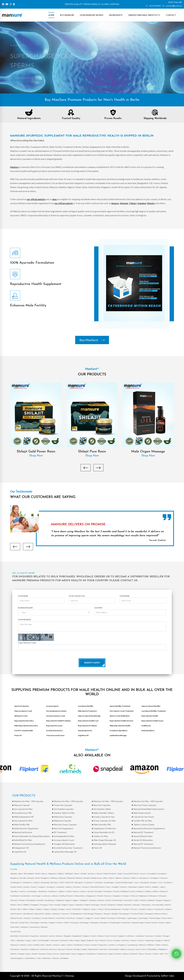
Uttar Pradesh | (16, 914)
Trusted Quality (71, 118)
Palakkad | (151, 900)
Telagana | (86, 909)
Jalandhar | (15, 891)
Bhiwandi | (71, 878)
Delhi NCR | (70, 882)
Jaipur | (163, 887)
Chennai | (164, 878)
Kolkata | (148, 891)
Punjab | (58, 905)
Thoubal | (126, 909)
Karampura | (112, 918)
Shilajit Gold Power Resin (36, 452)
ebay (55, 199)
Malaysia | (143, 945)
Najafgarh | (84, 900)
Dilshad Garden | (17, 918)
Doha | (72, 940)
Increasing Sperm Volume (56, 711)
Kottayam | (164, 891)
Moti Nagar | (35, 923)
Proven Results (113, 118)
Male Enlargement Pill (24, 817)
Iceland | (167, 940)
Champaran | (144, 878)
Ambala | (84, 874)
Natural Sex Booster (23, 832)
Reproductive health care (88, 721)
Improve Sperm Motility (151, 706)
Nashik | (108, 900)
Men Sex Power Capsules (145, 805)
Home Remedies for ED (104, 832)
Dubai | (78, 940)
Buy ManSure (67, 15)
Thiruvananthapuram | (113, 909)
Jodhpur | (62, 891)
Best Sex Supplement (64, 828)
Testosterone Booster (55, 735)
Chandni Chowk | (138, 914)
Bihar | (106, 878)
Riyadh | (35, 954)
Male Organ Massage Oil (105, 840)
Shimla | (14, 909)
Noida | (136, 900)
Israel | (30, 945)
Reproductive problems (87, 726)
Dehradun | (55, 882)
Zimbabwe (64, 958)
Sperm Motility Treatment (120, 706)
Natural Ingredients (29, 118)
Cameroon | (150, 936)
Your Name (23, 596)
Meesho (151, 203)
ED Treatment (60, 832)
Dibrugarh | (79, 882)
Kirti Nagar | (122, 918)
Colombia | (20, 940)
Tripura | (150, 909)
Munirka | (44, 923)
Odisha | (143, 900)
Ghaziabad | (145, 882)
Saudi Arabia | (65, 954)
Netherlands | (93, 949)
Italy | (43, 945)
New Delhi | (128, 900)
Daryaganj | (149, 914)
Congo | (28, 940)
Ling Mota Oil (83, 735)
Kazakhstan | (79, 945)
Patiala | (13, 905)
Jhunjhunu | (53, 891)
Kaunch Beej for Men (143, 836)
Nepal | (84, 949)
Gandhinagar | (109, 882)
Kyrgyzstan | (103, 945)
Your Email (125, 596)
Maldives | (151, 945)
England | (90, 940)
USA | (39, 958)
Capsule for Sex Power (144, 817)
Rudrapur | (137, 905)
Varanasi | (66, 914)
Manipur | (127, 896)
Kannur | (76, 891)
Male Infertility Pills (102, 825)
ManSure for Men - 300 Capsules (108, 801)
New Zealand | (114, 949)
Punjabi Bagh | (115, 923)
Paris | (144, 949)
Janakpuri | (80, 918)
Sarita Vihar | (15, 927)
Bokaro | (135, 878)
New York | (104, 949)
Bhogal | (115, 914)
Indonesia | (15, 945)
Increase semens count (56, 716)
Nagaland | (60, 900)
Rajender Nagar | (139, 923)
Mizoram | (14, 900)
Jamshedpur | (32, 891)
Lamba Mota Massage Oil (65, 852)
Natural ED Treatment (143, 832)
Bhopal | (87, 878)
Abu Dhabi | (15, 936)
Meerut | (134, 896)
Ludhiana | (55, 896)
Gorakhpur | (168, 882)
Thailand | (134, 954)
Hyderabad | (133, 887)
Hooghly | (116, 887)
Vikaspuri (44, 927)
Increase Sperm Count (64, 840)
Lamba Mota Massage (118, 735)
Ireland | (23, 945)
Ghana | (133, 940)
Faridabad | (99, 882)
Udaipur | (169, 909)
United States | (30, 958)
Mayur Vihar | (167, 918)
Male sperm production (87, 711)
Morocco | (53, 949)
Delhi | (62, 882)
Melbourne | (35, 949)
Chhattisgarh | (16, 882)
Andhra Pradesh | (110, 874)
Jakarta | (49, 945)
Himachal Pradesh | (98, 887)
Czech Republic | (44, 940)
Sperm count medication (120, 716)
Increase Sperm (52, 706)
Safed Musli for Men (23, 840)
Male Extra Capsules (63, 817)
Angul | (120, 874)
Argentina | (35, 936)
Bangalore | (15, 878)
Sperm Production (22, 706)
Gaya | (137, 882)
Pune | (52, 905)
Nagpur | (76, 900)
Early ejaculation (148, 731)
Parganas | (167, 900)
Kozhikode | (15, 896)
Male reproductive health (120, 726)
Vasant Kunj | (35, 927)
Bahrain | (60, 936)
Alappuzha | (53, 874)
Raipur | (72, 905)
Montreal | (44, 949)
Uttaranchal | (39, 914)
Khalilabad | (125, 891)
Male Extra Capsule (63, 821)
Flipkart (133, 203)
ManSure (14, 167)
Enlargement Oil (21, 848)
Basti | (38, 878)
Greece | (141, 940)
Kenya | (87, 945)
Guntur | (34, 887)
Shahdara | (25, 927)
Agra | (21, 874)
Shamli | (168, 905)
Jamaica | (56, 945)
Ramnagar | (96, 905)
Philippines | (163, 949)
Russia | (57, 954)
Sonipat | (54, 909)
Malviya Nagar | (155, 918)
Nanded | (101, 900)
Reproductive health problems (58, 721)
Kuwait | (94, 945)
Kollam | (156, 891)
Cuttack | (36, 882)
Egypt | (84, 940)
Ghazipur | (154, 882)
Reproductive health (150, 716)
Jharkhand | (43, 891)
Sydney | (126, 954)
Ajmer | (45, 874)
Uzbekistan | (47, 958)
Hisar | (109, 887)
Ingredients (116, 15)
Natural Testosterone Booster (147, 848)
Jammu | (23, 891)
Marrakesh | (15, 949)
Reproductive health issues (152, 721)
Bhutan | (101, 936)
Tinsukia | (143, 909)
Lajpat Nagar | (132, 918)
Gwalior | (69, 887)
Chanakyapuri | (125, 914)
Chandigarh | (155, 878)
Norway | (131, 949)
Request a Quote (92, 663)
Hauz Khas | (71, 918)
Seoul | (74, 954)
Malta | (159, 945)
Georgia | (117, 940)
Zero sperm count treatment (122, 711)
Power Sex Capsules (63, 805)
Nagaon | (68, 900)
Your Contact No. (77, 596)
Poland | (14, 954)
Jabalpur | (156, 887)
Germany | (126, 940)
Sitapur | (40, 909)
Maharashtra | (80, 896)
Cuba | (34, 940)
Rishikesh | (112, 905)
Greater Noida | (16, 887)
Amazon (115, 203)
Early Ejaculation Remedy (105, 844)
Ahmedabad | (29, 874)
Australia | (44, 936)
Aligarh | (61, 874)
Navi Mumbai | (118, 900)
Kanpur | (84, 891)
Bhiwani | (80, 878)
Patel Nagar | (85, 923)
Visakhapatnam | (76, 914)
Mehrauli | (14, 923)
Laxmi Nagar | (144, 918)
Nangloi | (52, 923)
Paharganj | (75, 923)
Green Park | (61, 918)
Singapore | (82, 954)
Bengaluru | (46, 878)
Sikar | (20, 909)
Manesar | (108, 896)
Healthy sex (146, 726)
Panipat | (159, 900)
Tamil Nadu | (77, 909)
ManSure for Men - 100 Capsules (29, 801)
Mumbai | (40, 900)
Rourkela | (128, 905)
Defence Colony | (161, 914)
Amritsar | (92, 874)
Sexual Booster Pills (23, 813)
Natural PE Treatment (143, 844)
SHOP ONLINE (175, 3)
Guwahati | (60, 887)
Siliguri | (33, 909)
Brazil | (108, 936)
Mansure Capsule (22, 805)
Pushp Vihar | (126, 923)
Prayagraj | (44, 905)
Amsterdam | (25, 936)
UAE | (162, 954)
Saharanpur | (147, 905)
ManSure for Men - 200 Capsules (69, 801)
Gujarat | (27, 887)
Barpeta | (31, 878)
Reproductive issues (54, 726)
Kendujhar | (108, 891)
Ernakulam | (89, 882)
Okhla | (67, 923)
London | (112, 945)
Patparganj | (95, 923)
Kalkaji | (103, 918)
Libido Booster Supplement (26, 828)
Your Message (24, 620)
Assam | (143, 874)
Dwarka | (27, 918)
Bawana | (108, 914)
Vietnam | (56, 958)
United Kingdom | (17, 958)
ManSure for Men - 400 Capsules (148, 801)
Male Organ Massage (148, 452)
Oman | (138, 949)
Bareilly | (24, 878)
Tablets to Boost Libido (144, 825)
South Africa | (92, 954)
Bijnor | (112, 878)
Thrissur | (134, 909)
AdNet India (167, 976)
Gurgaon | (42, 887)
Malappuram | (91, 896)
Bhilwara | (55, 878)
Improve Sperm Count (23, 711)
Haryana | (86, 887)
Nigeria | (124, 949)
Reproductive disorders (24, 721)
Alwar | (77, 874)
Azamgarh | (163, 874)
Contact (171, 15)
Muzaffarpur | (50, 900)
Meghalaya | (143, 896)
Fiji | (96, 940)
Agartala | (14, 874)
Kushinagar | (37, 896)
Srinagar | (62, 909)
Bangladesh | (77, 936)
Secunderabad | (158, 905)
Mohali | (22, 900)
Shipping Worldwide (155, 118)
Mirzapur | (163, 896)
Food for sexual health (24, 731)
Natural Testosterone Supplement (30, 844)
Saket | (168, 923)
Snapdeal (142, 203)
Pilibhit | (26, 905)
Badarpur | (99, 914)
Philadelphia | (153, 949)
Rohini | (162, 923)
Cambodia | (140, 936)
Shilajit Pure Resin (92, 452)
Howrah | (124, 887)
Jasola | (97, 918)
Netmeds (124, 203)
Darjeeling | (45, 882)
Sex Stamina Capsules (64, 809)
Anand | (100, 874)
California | (131, 936)
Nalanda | (93, 900)
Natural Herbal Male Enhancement (149, 809)
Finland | (102, 940)
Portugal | (21, 954)
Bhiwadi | (63, 878)
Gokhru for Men (101, 836)
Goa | (161, 882)
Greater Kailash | (48, 918)
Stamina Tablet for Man (64, 813)
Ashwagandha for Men (64, 836)
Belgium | (87, 936)
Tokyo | (141, 954)
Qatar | (28, 954)
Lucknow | (46, 896)
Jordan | (70, 945)
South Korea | (103, 954)
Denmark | (64, 940)
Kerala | (117, 891)
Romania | (43, 954)
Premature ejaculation (119, 731)
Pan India (14, 869)
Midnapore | (153, 896)
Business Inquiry (25, 608)
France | (110, 940)
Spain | (112, 954)
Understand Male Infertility (144, 15)
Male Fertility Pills (22, 825)
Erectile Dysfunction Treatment (68, 848)
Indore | (148, 887)
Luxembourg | (133, 945)
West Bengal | (89, 914)
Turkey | (156, 954)
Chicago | (166, 936)
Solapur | (47, 909)
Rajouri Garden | (152, 923)
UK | (167, 954)
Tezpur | (94, 909)
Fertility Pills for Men (143, 821)
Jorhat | (69, 891)
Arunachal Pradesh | (132, 874)
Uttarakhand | (28, 914)
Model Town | (24, 923)
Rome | (50, 954)
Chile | (13, 940)
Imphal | (141, 887)
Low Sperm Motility (86, 706)
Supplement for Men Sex (105, 828)
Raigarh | (65, 905)
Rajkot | (88, 905)
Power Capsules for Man (105, 821)
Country (98, 608)
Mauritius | (25, 949)
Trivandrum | (159, 909)
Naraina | (60, 923)
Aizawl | (38, 874)
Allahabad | (69, 874)
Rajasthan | (80, 905)
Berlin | (94, 936)
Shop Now (36, 456)
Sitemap (70, 976)
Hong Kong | (150, 940)
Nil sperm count (21, 716)
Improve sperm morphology (89, 716)
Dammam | (55, 940)
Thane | (101, 909)
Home (51, 15)
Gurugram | (51, 887)
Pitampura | (105, 923)
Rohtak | (120, 905)
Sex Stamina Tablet (102, 809)
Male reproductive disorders (26, 726)
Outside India (16, 931)
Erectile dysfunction (54, 731)
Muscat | (70, 949)
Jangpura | (89, 918)
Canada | (158, 936)
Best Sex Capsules (102, 805)
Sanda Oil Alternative (143, 840)
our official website (36, 199)
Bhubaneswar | (97, 878)
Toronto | (148, 954)
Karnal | (91, 891)
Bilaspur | (127, 878)
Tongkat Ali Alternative (64, 844)
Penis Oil (18, 735)
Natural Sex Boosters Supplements (149, 828)
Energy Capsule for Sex (104, 817)
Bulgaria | (122, 936)
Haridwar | (77, 887)
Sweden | (118, 954)
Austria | (52, 936)
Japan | (63, 945)
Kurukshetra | (26, 896)
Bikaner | (119, 878)
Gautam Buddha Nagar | (125, 882)
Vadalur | (49, 914)
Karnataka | (99, 891)
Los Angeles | (121, 945)
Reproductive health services (121, 721)
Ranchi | (104, 905)
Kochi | (133, 891)
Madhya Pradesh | (67, 896)
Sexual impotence (85, 731)
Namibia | (77, 949)
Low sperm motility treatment (154, 711)
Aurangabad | (152, 874)
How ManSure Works (92, 15)
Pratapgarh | (35, 905)
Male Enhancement (142, 813)
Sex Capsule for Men (23, 809)
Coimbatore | (27, 882)
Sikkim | (26, 909)
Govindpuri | (36, 918)
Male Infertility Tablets (104, 813)
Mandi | (100, 896)
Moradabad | (31, 900)
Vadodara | (57, 914)
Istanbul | (37, 945)
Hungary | (159, 940)
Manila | (165, 945)
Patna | (20, 905)
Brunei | (114, 936)
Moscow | (62, 949)
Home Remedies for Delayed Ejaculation (32, 836)
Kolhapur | (140, 891)
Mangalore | (117, 896)
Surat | (69, 909)
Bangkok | (68, 936)
